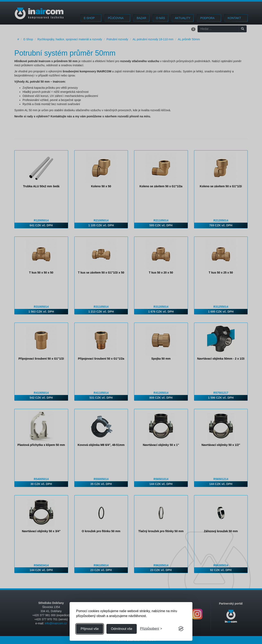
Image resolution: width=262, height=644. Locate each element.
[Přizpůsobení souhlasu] (151, 629)
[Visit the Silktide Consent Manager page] (181, 629)
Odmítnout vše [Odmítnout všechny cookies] (122, 629)
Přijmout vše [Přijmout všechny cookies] (90, 629)
